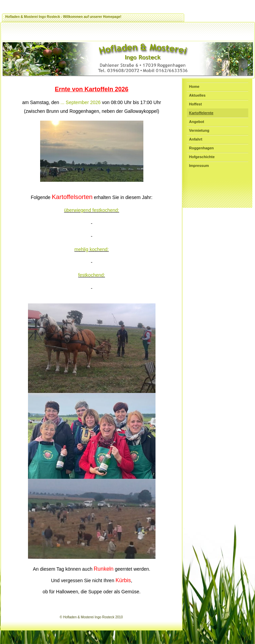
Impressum (199, 166)
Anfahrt (196, 139)
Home (194, 86)
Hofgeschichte (202, 157)
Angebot (197, 122)
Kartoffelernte (201, 113)
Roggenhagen (202, 148)
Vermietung (199, 130)
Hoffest (196, 104)
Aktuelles (197, 95)
